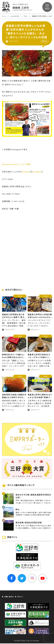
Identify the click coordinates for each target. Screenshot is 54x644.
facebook (26, 172)
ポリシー (22, 597)
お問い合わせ (10, 597)
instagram (38, 172)
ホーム (4, 16)
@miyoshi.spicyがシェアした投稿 (17, 164)
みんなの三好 (16, 16)
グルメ (27, 16)
